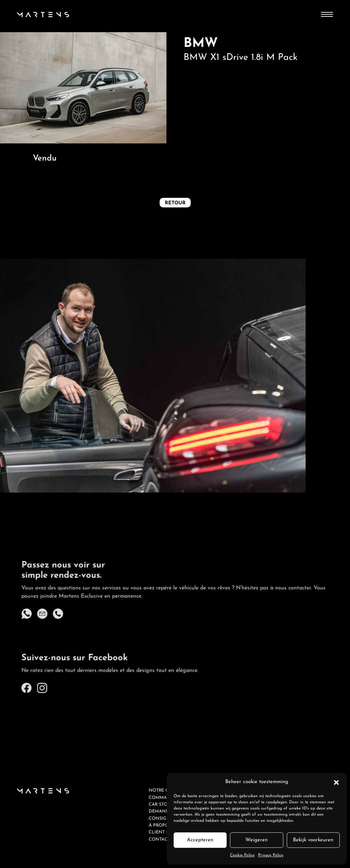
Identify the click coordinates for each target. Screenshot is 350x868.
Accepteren (200, 840)
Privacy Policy (271, 855)
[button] (336, 782)
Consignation (166, 819)
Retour (175, 203)
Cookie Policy (242, 855)
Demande (160, 811)
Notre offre (164, 790)
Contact (159, 839)
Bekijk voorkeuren (313, 840)
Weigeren (257, 840)
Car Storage (164, 805)
